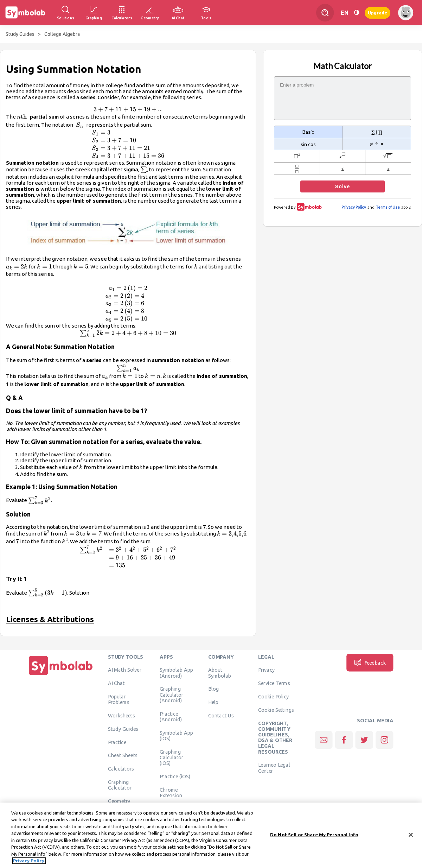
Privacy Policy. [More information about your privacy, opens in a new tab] (29, 862)
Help (213, 702)
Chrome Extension (171, 792)
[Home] (61, 675)
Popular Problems (119, 699)
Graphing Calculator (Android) (172, 695)
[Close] (411, 836)
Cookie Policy (273, 697)
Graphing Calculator (120, 785)
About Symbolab (220, 673)
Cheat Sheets (123, 755)
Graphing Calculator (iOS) (172, 757)
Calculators (121, 769)
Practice (117, 742)
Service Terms (274, 683)
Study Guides (20, 34)
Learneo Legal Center (274, 768)
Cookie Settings (276, 710)
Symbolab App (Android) (176, 673)
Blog (213, 689)
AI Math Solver (125, 670)
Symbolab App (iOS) (176, 735)
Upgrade (378, 12)
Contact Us (221, 716)
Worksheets (122, 716)
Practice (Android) (171, 716)
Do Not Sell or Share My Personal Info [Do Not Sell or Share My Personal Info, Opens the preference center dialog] (314, 836)
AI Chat (116, 683)
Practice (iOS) (175, 777)
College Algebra (62, 34)
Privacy (266, 670)
